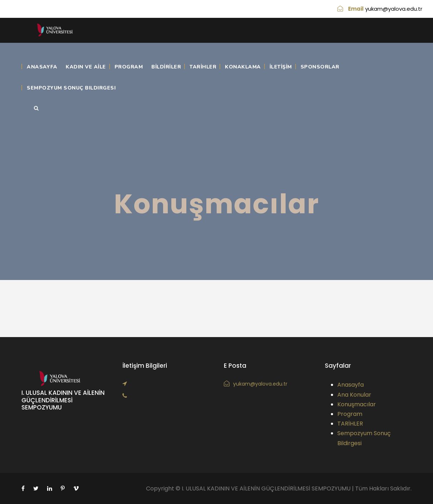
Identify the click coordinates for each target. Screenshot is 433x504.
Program (129, 67)
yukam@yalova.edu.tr (394, 9)
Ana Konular (354, 395)
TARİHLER (203, 67)
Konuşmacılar (357, 404)
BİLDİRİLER (166, 67)
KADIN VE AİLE (86, 67)
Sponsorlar (320, 67)
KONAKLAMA (243, 67)
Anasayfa (42, 67)
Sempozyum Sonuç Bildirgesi (71, 88)
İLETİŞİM (281, 67)
